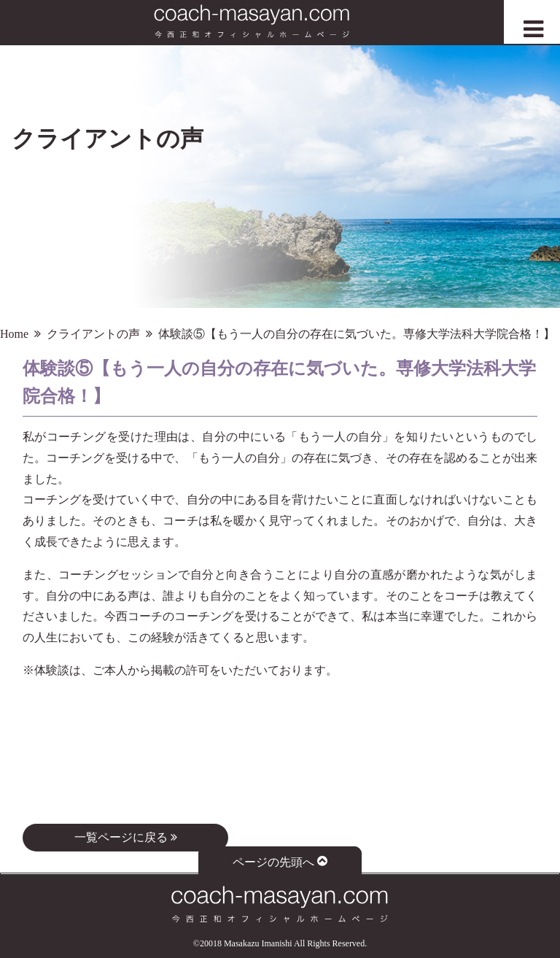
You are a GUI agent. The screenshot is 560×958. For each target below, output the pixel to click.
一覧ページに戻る (126, 837)
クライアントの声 (93, 334)
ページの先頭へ (280, 861)
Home (14, 334)
